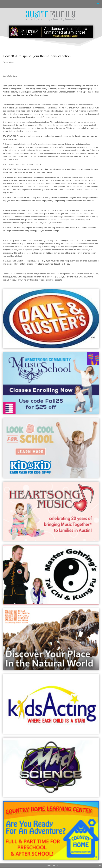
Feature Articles (8, 62)
